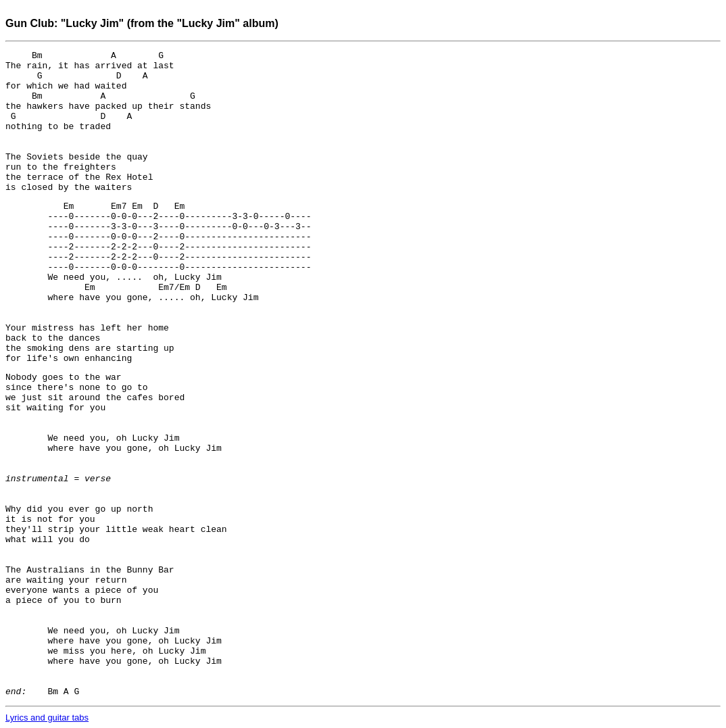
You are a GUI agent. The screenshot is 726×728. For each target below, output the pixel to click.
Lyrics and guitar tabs (47, 718)
